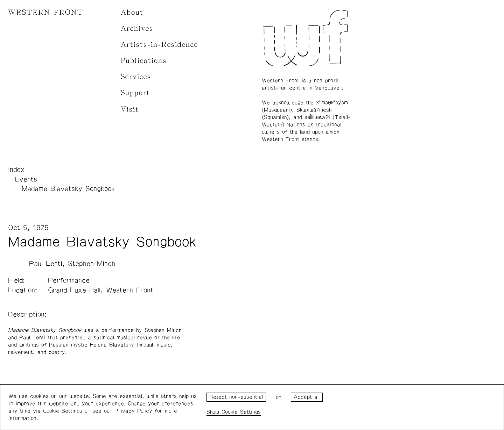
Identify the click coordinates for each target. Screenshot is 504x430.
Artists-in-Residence (159, 45)
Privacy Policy (133, 411)
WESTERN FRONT (46, 12)
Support (135, 93)
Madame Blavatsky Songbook (68, 189)
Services (136, 77)
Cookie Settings (241, 412)
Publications (144, 61)
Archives (137, 28)
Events (26, 179)
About (132, 12)
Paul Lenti (46, 264)
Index (16, 170)
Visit (130, 109)
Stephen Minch (92, 264)
